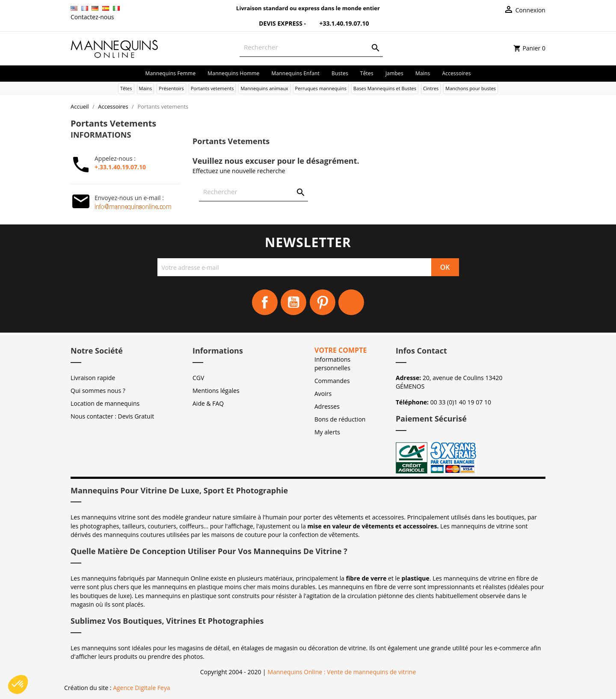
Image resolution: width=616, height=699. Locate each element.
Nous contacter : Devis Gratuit (112, 416)
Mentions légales (216, 391)
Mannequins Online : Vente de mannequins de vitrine (342, 672)
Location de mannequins (105, 403)
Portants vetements (212, 88)
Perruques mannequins (321, 88)
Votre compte (341, 350)
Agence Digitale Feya (142, 688)
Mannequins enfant (295, 73)
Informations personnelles (332, 364)
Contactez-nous (92, 17)
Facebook (265, 302)
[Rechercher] (311, 47)
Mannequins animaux (264, 88)
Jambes (394, 73)
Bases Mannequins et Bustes (385, 88)
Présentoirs (171, 88)
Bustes (340, 73)
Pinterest (323, 302)
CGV (198, 378)
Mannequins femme (170, 73)
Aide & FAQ (208, 403)
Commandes (332, 381)
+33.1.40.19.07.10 (338, 23)
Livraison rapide (93, 378)
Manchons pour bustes (471, 88)
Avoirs (323, 394)
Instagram (351, 302)
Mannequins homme (233, 73)
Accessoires (457, 73)
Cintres (431, 88)
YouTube (293, 302)
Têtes (367, 73)
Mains (423, 73)
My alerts (327, 432)
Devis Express (276, 23)
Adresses (327, 406)
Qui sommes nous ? (98, 391)
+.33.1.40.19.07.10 (120, 167)
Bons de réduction (340, 419)
